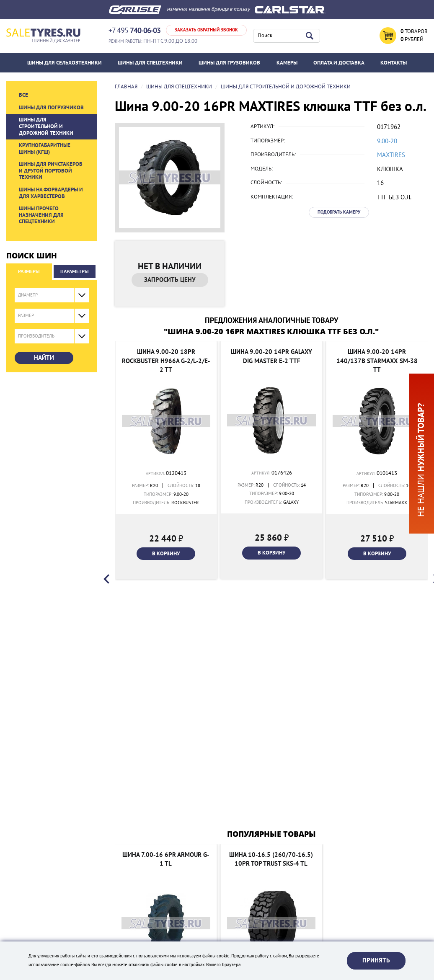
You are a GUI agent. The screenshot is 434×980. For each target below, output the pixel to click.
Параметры (75, 271)
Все (23, 95)
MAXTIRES (391, 155)
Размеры (29, 271)
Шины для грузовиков (229, 63)
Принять (376, 960)
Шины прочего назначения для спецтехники (41, 215)
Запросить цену (170, 280)
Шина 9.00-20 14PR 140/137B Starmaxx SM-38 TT (377, 361)
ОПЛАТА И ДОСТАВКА (339, 63)
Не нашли (421, 460)
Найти (44, 358)
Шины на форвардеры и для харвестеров (51, 193)
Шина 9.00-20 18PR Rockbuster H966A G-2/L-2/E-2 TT (166, 361)
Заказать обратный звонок (206, 30)
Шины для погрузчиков (51, 108)
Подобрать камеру (339, 212)
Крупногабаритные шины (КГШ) (45, 149)
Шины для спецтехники (150, 63)
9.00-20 (387, 141)
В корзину (166, 554)
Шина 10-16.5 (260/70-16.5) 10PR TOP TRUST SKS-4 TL (271, 859)
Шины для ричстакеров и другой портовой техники (51, 171)
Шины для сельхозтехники (65, 63)
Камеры (287, 63)
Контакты (394, 63)
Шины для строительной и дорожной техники (46, 126)
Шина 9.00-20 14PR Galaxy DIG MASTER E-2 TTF (271, 356)
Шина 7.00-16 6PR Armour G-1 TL (166, 859)
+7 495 (134, 31)
